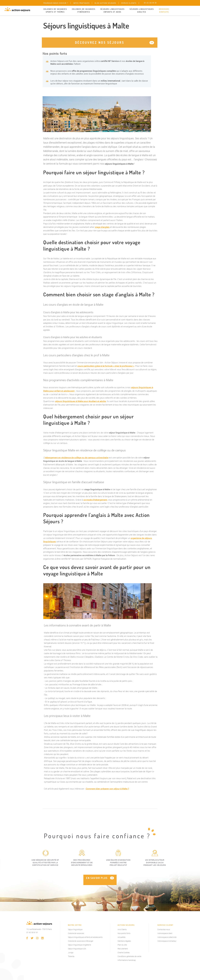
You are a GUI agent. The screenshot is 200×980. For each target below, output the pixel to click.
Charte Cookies (124, 952)
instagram (37, 938)
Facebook (27, 938)
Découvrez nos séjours (100, 43)
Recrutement (123, 949)
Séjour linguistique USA (77, 949)
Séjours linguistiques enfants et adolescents (85, 937)
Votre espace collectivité (167, 937)
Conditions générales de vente (129, 956)
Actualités (122, 937)
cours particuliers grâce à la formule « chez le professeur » (106, 366)
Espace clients (129, 3)
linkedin (42, 938)
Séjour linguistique (75, 929)
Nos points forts (124, 933)
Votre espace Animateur (167, 941)
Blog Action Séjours (105, 3)
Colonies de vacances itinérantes (84, 10)
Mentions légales (124, 941)
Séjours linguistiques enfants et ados (112, 10)
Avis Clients (122, 929)
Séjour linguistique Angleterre (79, 945)
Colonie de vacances (76, 933)
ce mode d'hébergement (95, 500)
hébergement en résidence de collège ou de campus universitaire (76, 458)
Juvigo (71, 952)
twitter (32, 938)
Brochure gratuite (164, 10)
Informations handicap (127, 960)
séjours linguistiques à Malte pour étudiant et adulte (80, 401)
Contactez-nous (164, 929)
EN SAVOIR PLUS (97, 878)
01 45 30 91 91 (32, 932)
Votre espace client (165, 933)
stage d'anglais (102, 227)
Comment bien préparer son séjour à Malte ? (107, 789)
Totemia (71, 956)
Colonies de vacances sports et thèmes (55, 10)
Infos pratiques (81, 3)
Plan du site (122, 945)
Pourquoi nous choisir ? (56, 3)
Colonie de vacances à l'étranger (81, 941)
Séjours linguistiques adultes (142, 10)
